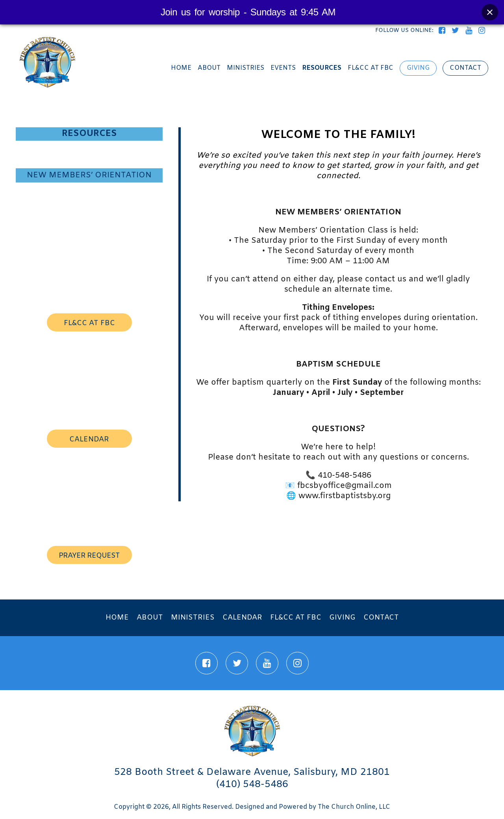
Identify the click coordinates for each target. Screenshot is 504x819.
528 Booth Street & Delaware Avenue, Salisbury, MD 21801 (252, 772)
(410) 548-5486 (252, 785)
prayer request (89, 556)
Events (283, 68)
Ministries (246, 68)
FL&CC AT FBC (89, 323)
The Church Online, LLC (354, 807)
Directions (89, 216)
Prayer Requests (89, 203)
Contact (465, 68)
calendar (89, 439)
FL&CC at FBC (371, 68)
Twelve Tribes (89, 161)
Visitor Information (89, 147)
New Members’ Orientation (89, 175)
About (209, 68)
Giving (418, 68)
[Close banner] (490, 12)
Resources (322, 68)
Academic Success (89, 189)
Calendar (242, 618)
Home (181, 68)
